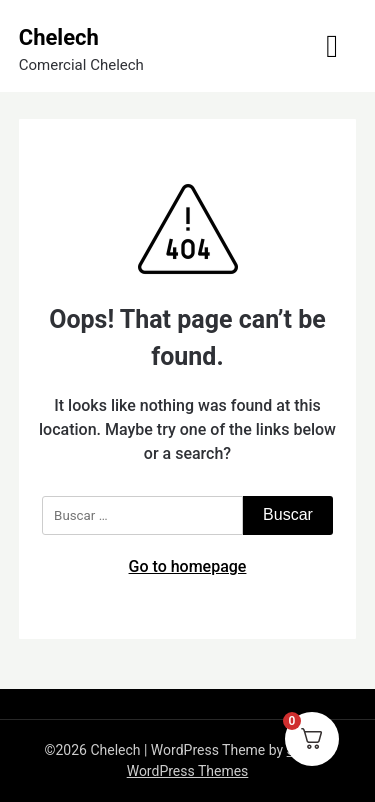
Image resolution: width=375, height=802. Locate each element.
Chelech (59, 37)
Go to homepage (188, 566)
